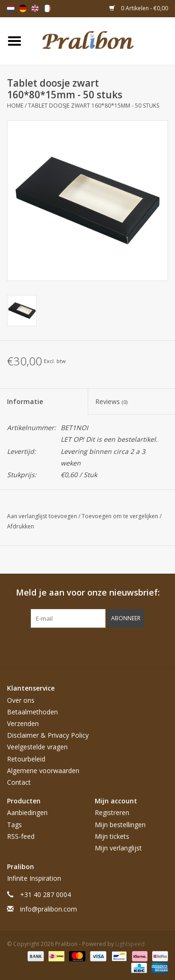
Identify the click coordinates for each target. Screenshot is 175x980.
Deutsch (23, 8)
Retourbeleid (26, 759)
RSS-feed (21, 836)
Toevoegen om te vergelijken (121, 516)
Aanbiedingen (27, 812)
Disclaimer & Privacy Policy (48, 735)
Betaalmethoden (32, 712)
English (35, 8)
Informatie (25, 401)
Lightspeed (130, 944)
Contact (19, 782)
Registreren (112, 812)
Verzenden (23, 723)
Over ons (21, 700)
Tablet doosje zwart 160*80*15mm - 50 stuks (94, 106)
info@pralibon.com (49, 909)
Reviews (111, 401)
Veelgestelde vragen (37, 747)
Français (47, 8)
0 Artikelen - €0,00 (139, 8)
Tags (14, 825)
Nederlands (11, 8)
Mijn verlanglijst (118, 848)
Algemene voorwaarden (43, 771)
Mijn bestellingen (120, 825)
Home (15, 106)
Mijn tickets (112, 836)
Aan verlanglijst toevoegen (43, 516)
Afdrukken (21, 526)
